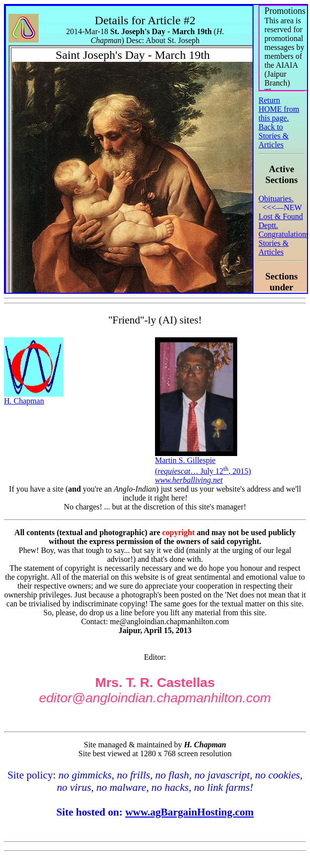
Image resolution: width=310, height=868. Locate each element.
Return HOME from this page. (279, 109)
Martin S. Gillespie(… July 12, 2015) (203, 467)
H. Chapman (34, 397)
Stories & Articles (274, 248)
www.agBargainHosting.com (190, 812)
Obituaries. (276, 199)
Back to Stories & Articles (274, 136)
